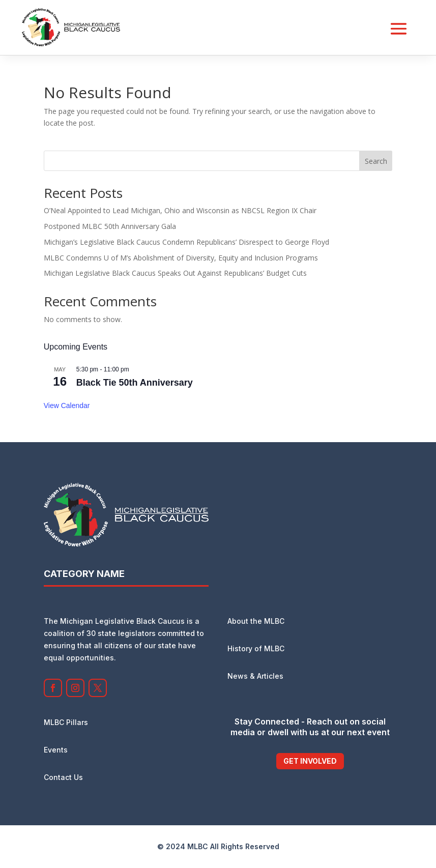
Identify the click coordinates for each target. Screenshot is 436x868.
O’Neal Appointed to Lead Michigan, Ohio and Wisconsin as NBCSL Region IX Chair (180, 210)
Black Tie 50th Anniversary (135, 383)
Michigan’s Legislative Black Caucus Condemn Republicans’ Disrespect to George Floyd (186, 242)
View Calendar (67, 406)
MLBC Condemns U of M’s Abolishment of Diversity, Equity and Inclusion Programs (181, 258)
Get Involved (310, 761)
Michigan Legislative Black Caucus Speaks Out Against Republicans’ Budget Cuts (175, 273)
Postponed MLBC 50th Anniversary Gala (110, 226)
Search (376, 161)
